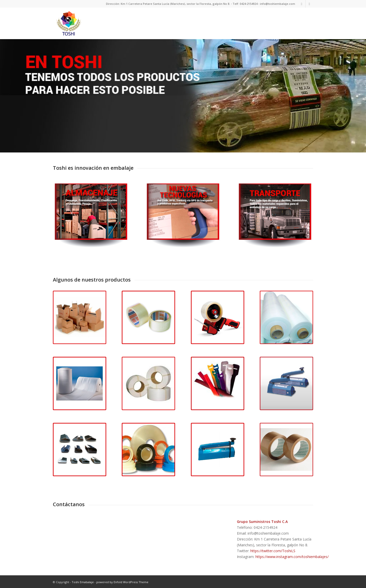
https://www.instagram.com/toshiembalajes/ (292, 556)
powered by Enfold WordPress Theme (122, 582)
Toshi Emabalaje (83, 582)
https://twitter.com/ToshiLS (273, 550)
